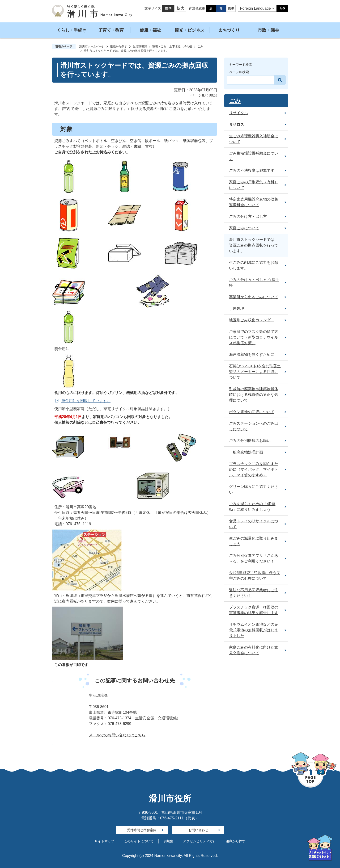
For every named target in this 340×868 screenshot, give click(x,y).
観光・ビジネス (190, 30)
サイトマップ (104, 841)
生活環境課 (140, 46)
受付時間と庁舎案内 (142, 830)
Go (282, 8)
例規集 (168, 841)
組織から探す (119, 46)
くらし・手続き (72, 30)
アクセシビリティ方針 (200, 841)
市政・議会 (268, 30)
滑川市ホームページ (92, 46)
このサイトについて (139, 841)
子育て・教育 (111, 30)
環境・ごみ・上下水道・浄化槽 (172, 46)
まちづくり (229, 30)
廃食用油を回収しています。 (86, 401)
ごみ (200, 46)
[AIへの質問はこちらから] (320, 848)
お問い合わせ (198, 830)
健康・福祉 (150, 30)
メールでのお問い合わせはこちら (117, 735)
